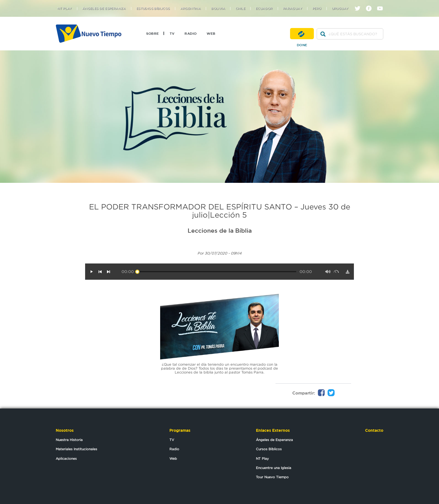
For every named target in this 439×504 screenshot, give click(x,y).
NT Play (65, 9)
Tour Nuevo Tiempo (272, 477)
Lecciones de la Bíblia (220, 230)
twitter (360, 4)
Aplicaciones (66, 459)
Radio (191, 33)
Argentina (191, 9)
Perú (317, 9)
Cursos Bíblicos (269, 449)
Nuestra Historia (69, 440)
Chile (240, 9)
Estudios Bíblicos (153, 9)
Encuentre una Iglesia (274, 468)
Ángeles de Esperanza (104, 9)
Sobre (153, 33)
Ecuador (264, 9)
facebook (371, 4)
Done (302, 34)
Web (211, 33)
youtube (382, 4)
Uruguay (340, 9)
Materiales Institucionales (76, 449)
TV (172, 33)
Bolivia (218, 9)
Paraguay (293, 9)
